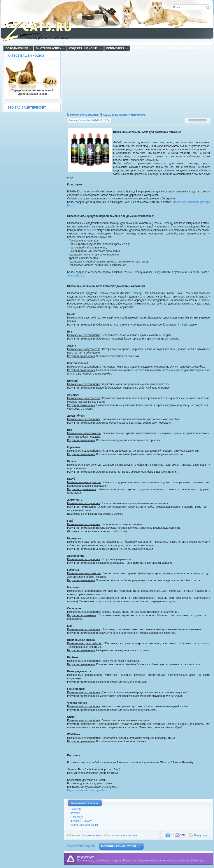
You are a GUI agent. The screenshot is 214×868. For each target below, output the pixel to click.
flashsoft (83, 120)
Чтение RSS (209, 49)
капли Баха (89, 230)
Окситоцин (77, 817)
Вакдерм (76, 809)
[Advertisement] (120, 82)
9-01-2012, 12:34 (100, 120)
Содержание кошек (92, 835)
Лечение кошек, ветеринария (121, 835)
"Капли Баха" (75, 276)
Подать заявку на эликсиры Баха (87, 791)
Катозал (75, 813)
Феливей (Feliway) (82, 821)
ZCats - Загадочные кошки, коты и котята (40, 30)
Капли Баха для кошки (84, 825)
